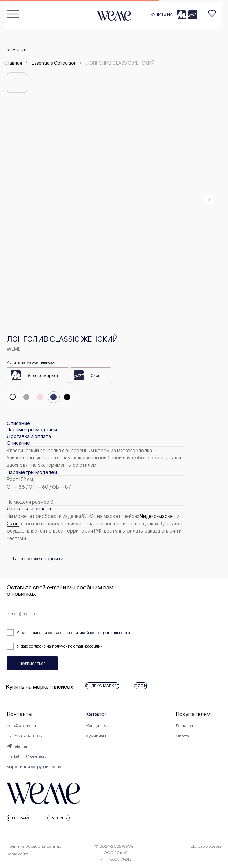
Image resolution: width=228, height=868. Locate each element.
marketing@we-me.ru (27, 756)
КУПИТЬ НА (162, 14)
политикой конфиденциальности (99, 632)
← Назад (17, 50)
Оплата (182, 736)
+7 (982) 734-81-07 (25, 736)
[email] (112, 614)
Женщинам (96, 726)
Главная (13, 63)
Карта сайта (18, 854)
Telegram (21, 746)
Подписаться (33, 663)
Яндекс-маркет (158, 516)
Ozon (96, 375)
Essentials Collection (54, 63)
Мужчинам (96, 736)
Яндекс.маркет (43, 375)
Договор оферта (206, 846)
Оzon (13, 523)
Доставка (184, 726)
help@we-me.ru (21, 726)
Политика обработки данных (34, 846)
